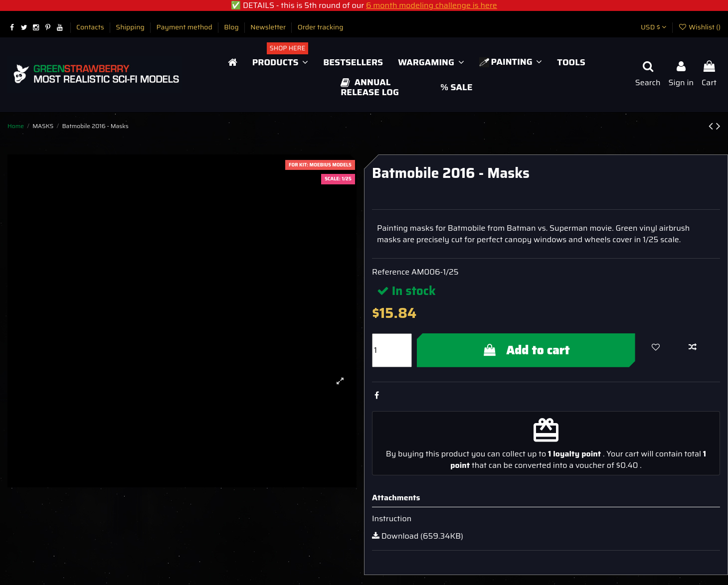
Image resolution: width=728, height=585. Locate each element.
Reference (391, 272)
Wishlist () (699, 27)
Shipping (131, 27)
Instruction (392, 518)
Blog (232, 27)
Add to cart (526, 350)
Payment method (185, 27)
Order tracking (321, 27)
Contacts (91, 27)
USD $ (653, 27)
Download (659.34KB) (418, 536)
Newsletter (269, 27)
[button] (280, 62)
